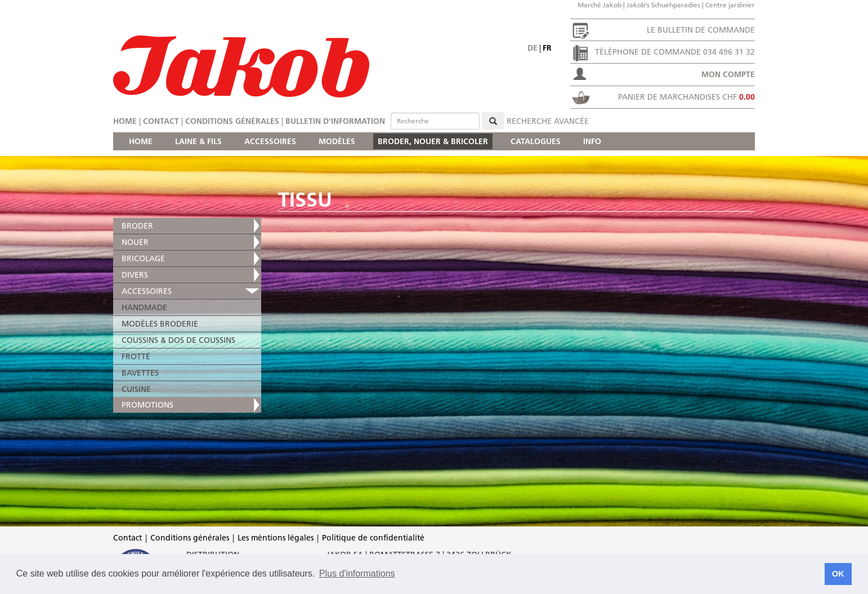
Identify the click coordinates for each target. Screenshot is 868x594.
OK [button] (838, 574)
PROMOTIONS (147, 405)
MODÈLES (337, 141)
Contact (161, 121)
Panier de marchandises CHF (686, 97)
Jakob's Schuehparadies (663, 5)
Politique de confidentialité (373, 538)
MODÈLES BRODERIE (160, 324)
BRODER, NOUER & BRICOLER (433, 141)
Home (125, 121)
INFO (592, 141)
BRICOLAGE (143, 258)
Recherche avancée (548, 121)
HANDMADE (144, 307)
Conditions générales (232, 121)
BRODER (137, 226)
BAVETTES (140, 373)
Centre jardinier (730, 5)
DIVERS (135, 275)
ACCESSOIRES (270, 141)
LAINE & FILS (198, 141)
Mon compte (728, 74)
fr (547, 48)
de (533, 48)
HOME (141, 141)
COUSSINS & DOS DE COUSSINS (178, 340)
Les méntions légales (276, 538)
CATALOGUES (536, 141)
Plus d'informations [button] (357, 573)
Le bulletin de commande (701, 30)
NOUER (135, 242)
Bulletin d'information (335, 121)
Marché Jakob (599, 5)
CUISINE (136, 389)
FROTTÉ (136, 356)
